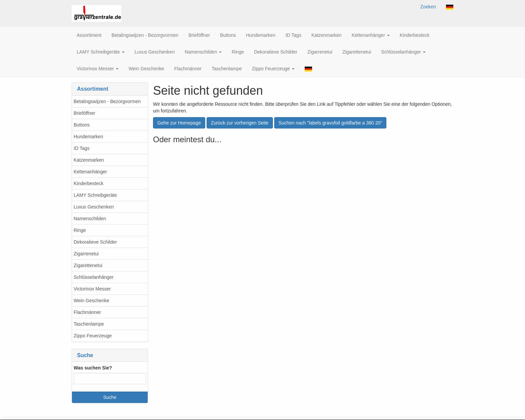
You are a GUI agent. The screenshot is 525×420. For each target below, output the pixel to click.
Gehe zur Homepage (179, 123)
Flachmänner (87, 312)
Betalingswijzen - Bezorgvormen (107, 101)
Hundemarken (88, 137)
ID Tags (82, 148)
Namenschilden (90, 219)
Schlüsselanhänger (94, 277)
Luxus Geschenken (94, 207)
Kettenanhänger (90, 172)
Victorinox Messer (92, 289)
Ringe (80, 230)
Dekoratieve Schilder (95, 242)
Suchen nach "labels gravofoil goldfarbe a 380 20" (330, 123)
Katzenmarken (89, 160)
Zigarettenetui (88, 265)
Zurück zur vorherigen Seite (240, 123)
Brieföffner (84, 113)
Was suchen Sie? (93, 368)
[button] (450, 7)
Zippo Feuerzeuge (93, 336)
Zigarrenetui (86, 254)
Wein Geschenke (91, 301)
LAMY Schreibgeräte (95, 195)
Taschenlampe (89, 324)
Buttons (82, 125)
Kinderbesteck (89, 183)
